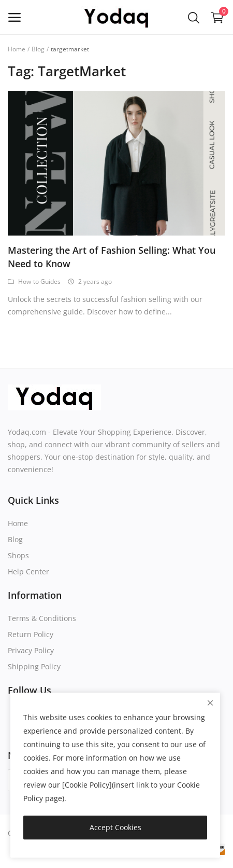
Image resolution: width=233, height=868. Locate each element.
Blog (38, 49)
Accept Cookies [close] (115, 827)
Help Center (28, 571)
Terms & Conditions (42, 618)
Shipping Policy (34, 666)
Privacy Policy (31, 650)
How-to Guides (34, 281)
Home (17, 49)
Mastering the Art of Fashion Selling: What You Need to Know (112, 257)
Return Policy (31, 634)
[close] (210, 703)
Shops (18, 555)
